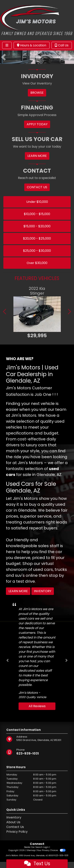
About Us (13, 822)
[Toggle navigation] (7, 45)
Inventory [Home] (14, 817)
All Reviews (37, 706)
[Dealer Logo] (37, 20)
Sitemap (31, 850)
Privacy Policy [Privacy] (17, 832)
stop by (56, 575)
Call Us (62, 45)
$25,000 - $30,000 (37, 251)
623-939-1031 (28, 753)
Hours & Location (32, 45)
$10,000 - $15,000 (37, 214)
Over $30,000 (37, 263)
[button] (3, 57)
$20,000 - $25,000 (37, 238)
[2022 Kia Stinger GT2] (37, 314)
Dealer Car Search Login (36, 847)
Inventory (43, 591)
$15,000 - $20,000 (37, 226)
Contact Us (15, 827)
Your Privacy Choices (51, 850)
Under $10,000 (37, 202)
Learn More (18, 591)
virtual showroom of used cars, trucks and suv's (36, 569)
